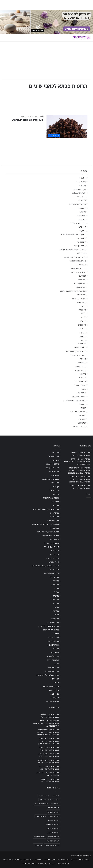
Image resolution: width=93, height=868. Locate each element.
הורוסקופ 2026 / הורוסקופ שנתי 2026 (73, 234)
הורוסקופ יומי (82, 238)
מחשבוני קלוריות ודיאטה (78, 355)
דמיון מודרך (82, 219)
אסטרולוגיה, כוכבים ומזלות (77, 204)
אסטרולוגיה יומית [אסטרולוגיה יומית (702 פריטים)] (44, 796)
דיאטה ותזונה (82, 216)
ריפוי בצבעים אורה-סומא (78, 412)
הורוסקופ (83, 231)
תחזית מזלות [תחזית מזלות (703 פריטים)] (38, 845)
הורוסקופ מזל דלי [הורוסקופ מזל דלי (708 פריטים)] (41, 816)
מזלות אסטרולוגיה (80, 348)
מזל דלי (84, 317)
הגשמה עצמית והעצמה (78, 223)
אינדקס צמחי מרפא (80, 189)
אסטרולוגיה (82, 201)
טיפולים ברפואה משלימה (78, 261)
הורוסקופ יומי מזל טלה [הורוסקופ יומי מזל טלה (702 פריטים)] (41, 804)
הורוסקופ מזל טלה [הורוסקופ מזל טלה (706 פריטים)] (54, 820)
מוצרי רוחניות (82, 302)
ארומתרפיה (82, 208)
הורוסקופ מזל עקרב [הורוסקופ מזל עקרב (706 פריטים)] (53, 833)
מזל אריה (83, 306)
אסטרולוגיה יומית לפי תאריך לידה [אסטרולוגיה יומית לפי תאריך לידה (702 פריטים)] (49, 800)
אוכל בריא (83, 178)
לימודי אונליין (82, 280)
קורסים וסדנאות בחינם (79, 397)
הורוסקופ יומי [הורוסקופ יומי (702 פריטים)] (55, 804)
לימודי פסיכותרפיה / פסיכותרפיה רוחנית (73, 291)
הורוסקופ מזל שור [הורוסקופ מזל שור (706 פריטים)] (39, 837)
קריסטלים (83, 404)
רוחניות (84, 408)
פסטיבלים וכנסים (80, 370)
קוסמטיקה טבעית (80, 385)
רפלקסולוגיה (82, 423)
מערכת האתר (38, 116)
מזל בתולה (83, 310)
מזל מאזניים (82, 325)
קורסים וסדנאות (81, 393)
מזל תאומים (82, 344)
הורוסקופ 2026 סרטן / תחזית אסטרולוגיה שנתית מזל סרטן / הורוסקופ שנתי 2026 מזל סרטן (80, 479)
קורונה (84, 389)
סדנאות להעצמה (80, 366)
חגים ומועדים (82, 253)
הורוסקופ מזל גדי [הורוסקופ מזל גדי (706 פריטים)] (54, 816)
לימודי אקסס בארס (80, 283)
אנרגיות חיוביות (81, 197)
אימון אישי (83, 185)
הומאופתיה (82, 227)
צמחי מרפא (82, 378)
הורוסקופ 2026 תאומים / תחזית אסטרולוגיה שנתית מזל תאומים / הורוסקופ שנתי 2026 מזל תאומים (79, 470)
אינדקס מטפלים (8, 860)
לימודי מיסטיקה (81, 287)
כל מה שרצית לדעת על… (78, 268)
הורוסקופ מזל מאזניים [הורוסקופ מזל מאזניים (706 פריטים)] (53, 824)
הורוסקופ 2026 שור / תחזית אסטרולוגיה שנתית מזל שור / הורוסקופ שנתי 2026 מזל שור (77, 462)
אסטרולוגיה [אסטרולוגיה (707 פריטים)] (56, 796)
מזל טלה (83, 321)
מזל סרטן (83, 329)
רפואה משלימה (81, 415)
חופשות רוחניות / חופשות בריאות (75, 257)
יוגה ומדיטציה (81, 265)
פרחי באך (83, 374)
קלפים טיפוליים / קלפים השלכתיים (75, 400)
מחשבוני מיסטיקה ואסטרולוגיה (76, 351)
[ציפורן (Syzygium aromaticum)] (67, 127)
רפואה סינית (82, 419)
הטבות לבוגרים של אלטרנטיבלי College (73, 250)
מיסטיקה (83, 359)
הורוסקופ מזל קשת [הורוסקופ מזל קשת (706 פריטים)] (53, 837)
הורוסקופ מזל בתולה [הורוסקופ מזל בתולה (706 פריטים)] (53, 812)
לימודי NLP (82, 276)
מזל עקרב (83, 333)
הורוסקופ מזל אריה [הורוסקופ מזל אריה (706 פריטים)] (53, 808)
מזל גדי (84, 314)
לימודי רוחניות (81, 295)
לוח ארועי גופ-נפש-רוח (79, 272)
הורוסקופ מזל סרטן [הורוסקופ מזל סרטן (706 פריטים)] (53, 829)
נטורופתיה (74, 860)
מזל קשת (83, 336)
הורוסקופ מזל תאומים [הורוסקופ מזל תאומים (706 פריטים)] (53, 841)
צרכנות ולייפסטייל (80, 382)
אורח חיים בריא (81, 182)
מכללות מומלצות (81, 363)
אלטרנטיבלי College (79, 193)
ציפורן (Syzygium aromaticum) (27, 120)
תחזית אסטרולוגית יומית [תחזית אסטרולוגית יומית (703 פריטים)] (52, 845)
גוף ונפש (83, 212)
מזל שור (83, 340)
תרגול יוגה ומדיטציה (79, 427)
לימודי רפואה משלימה (79, 299)
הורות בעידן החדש (80, 246)
